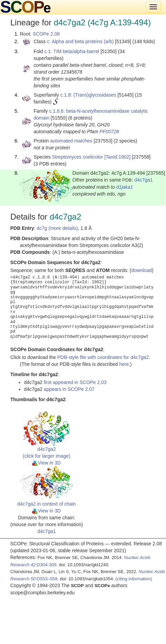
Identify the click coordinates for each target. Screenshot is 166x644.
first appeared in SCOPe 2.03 (75, 382)
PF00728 (109, 132)
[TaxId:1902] (117, 157)
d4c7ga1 (144, 180)
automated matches (71, 141)
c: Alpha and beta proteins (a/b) (80, 41)
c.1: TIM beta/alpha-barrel (72, 51)
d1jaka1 (125, 187)
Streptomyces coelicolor (78, 157)
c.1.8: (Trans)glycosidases (88, 95)
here (124, 364)
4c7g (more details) (57, 228)
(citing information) (134, 579)
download (142, 270)
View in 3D (46, 463)
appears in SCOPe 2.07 (69, 389)
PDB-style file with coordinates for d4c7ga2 (103, 357)
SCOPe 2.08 (46, 34)
